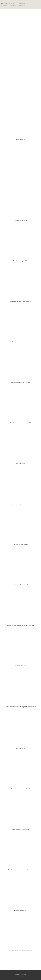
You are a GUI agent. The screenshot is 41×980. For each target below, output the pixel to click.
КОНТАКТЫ (22, 5)
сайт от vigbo (20, 976)
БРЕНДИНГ (4, 5)
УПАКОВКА (13, 4)
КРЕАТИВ (4, 4)
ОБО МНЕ (13, 5)
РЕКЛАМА (22, 4)
